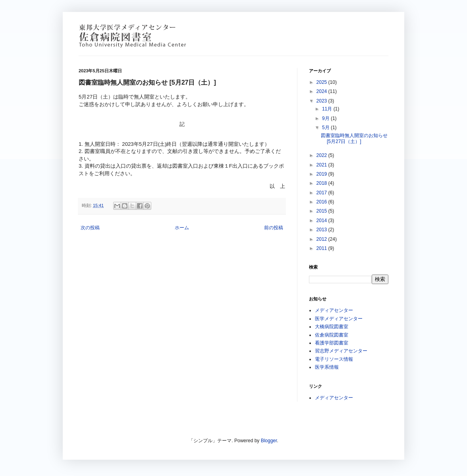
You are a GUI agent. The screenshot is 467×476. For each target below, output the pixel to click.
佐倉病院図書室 (332, 335)
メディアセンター (334, 310)
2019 (322, 174)
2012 (322, 239)
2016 (322, 202)
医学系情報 (327, 367)
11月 (328, 109)
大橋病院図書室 (332, 327)
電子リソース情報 (334, 359)
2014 (322, 221)
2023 (322, 101)
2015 (322, 211)
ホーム (182, 228)
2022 (322, 155)
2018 (322, 183)
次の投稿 (90, 228)
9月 (326, 118)
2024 (322, 91)
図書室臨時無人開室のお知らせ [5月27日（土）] (354, 138)
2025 (322, 82)
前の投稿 (274, 228)
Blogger (269, 441)
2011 (322, 248)
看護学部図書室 (332, 343)
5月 (326, 128)
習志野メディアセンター (341, 351)
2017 (322, 193)
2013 (322, 230)
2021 (322, 165)
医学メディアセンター (339, 319)
